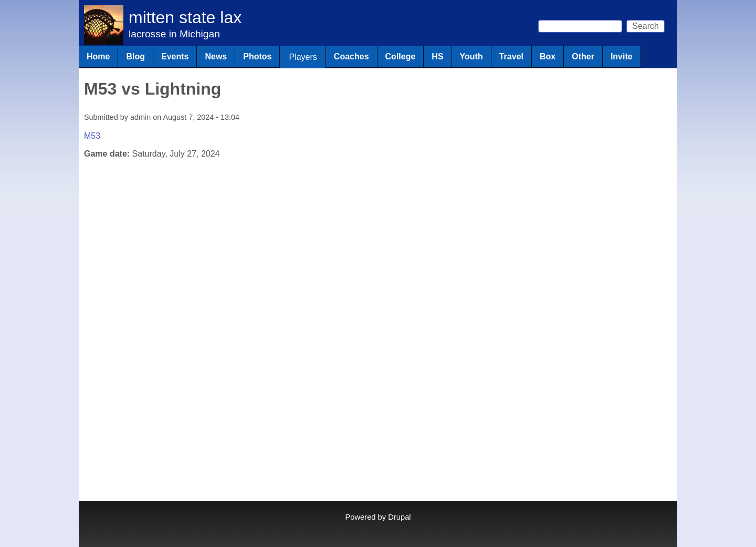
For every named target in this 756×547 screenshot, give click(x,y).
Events (175, 56)
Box (548, 56)
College (401, 56)
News (216, 56)
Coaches (351, 56)
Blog (135, 56)
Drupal (399, 517)
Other (583, 56)
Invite (622, 56)
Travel (511, 56)
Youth (471, 56)
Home (98, 56)
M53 (92, 136)
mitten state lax (185, 17)
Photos (257, 56)
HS (437, 56)
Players (303, 57)
